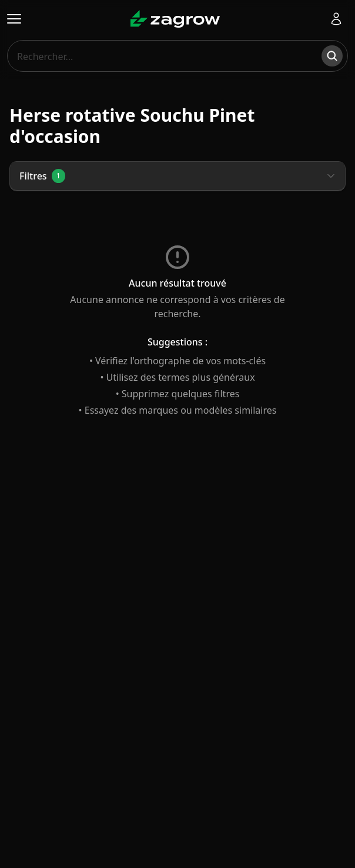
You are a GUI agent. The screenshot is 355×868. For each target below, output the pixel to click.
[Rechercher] (332, 56)
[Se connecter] (336, 19)
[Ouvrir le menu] (14, 19)
